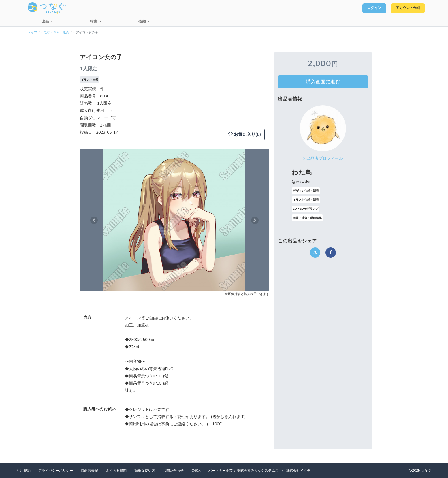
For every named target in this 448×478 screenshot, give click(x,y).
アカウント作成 (405, 8)
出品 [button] (46, 22)
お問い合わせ (173, 471)
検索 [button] (94, 22)
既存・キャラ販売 (57, 32)
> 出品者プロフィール (323, 158)
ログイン (366, 8)
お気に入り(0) (245, 134)
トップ (32, 32)
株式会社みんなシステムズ (258, 471)
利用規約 (24, 471)
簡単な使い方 (145, 471)
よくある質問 (116, 471)
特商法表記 (89, 471)
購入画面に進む (323, 82)
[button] (94, 220)
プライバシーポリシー (56, 471)
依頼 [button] (143, 22)
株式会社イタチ (298, 471)
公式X (196, 471)
